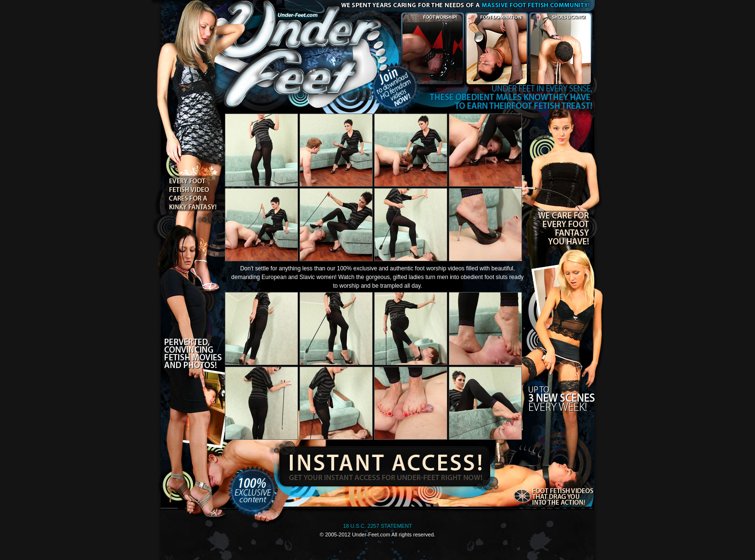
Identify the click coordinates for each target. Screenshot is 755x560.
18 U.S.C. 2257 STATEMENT (377, 526)
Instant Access (383, 464)
